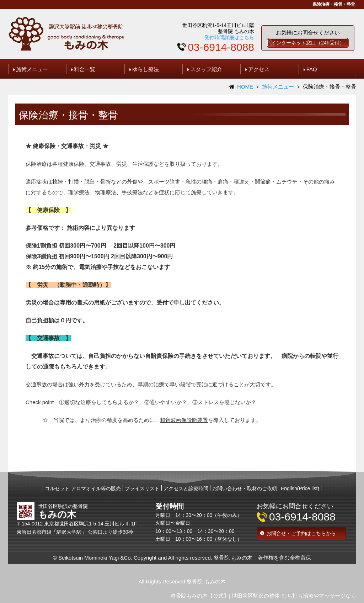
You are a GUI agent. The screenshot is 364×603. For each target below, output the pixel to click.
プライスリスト (142, 488)
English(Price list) (300, 488)
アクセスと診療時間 (186, 488)
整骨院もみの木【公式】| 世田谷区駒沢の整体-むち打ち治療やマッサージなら (263, 596)
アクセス (259, 69)
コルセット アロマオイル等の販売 (83, 488)
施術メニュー (32, 69)
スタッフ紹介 (206, 69)
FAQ (312, 69)
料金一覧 (85, 69)
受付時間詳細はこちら (229, 37)
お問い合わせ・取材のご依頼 (245, 488)
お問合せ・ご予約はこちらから (301, 533)
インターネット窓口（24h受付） (308, 43)
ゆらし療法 (146, 69)
